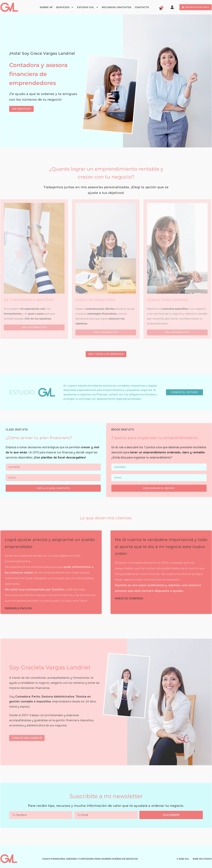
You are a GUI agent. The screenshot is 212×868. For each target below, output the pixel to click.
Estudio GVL (88, 7)
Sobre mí (46, 7)
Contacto (142, 7)
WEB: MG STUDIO (202, 859)
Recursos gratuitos (117, 7)
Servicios (65, 7)
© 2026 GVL (183, 859)
